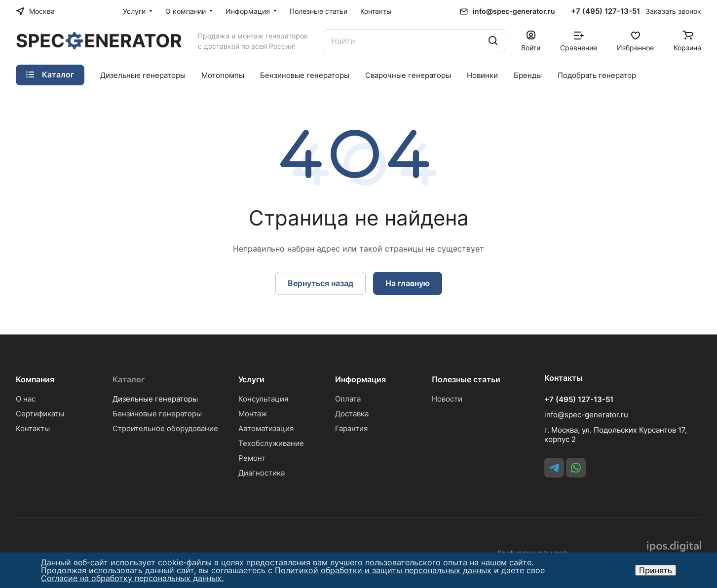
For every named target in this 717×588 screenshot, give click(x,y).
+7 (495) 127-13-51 (605, 11)
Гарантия (351, 428)
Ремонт (252, 458)
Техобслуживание (271, 443)
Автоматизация (266, 428)
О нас (26, 399)
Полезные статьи (466, 379)
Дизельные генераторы (155, 399)
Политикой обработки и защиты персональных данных (383, 570)
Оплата (348, 399)
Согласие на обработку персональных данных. (132, 578)
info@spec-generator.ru (514, 11)
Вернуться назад (321, 283)
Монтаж (253, 414)
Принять (656, 570)
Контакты (33, 428)
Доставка (352, 414)
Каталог (129, 379)
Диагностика (262, 473)
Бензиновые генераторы (157, 414)
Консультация (263, 399)
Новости (447, 399)
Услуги (251, 379)
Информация (360, 379)
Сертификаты (40, 414)
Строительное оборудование (165, 428)
